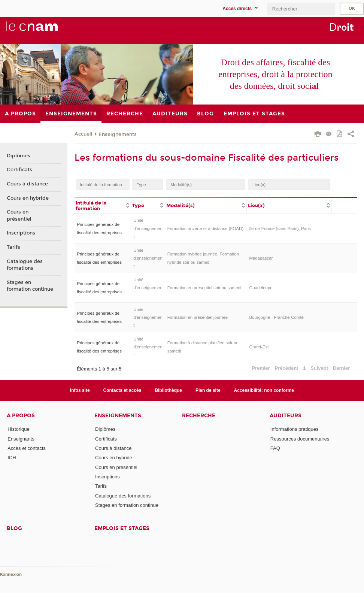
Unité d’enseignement (148, 228)
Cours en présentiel (19, 215)
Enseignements (118, 134)
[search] (301, 9)
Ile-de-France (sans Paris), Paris (280, 229)
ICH (12, 458)
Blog (14, 528)
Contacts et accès (122, 390)
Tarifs (13, 247)
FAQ (275, 448)
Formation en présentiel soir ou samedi (204, 288)
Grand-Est (259, 347)
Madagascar (261, 258)
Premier (261, 368)
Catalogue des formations (25, 265)
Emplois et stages (122, 528)
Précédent (287, 368)
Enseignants (21, 439)
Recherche (199, 416)
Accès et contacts (27, 448)
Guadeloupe (261, 288)
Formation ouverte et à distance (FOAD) (205, 229)
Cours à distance (27, 184)
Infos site (80, 390)
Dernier (342, 368)
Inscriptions (21, 233)
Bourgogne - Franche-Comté (276, 317)
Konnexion (11, 574)
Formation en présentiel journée (198, 317)
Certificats (19, 170)
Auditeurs (286, 416)
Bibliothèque (168, 390)
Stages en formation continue (30, 286)
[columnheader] (103, 205)
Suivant (319, 368)
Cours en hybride (28, 198)
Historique (19, 429)
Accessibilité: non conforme (264, 390)
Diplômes (19, 156)
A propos (21, 416)
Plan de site (208, 390)
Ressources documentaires (300, 439)
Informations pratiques (295, 429)
